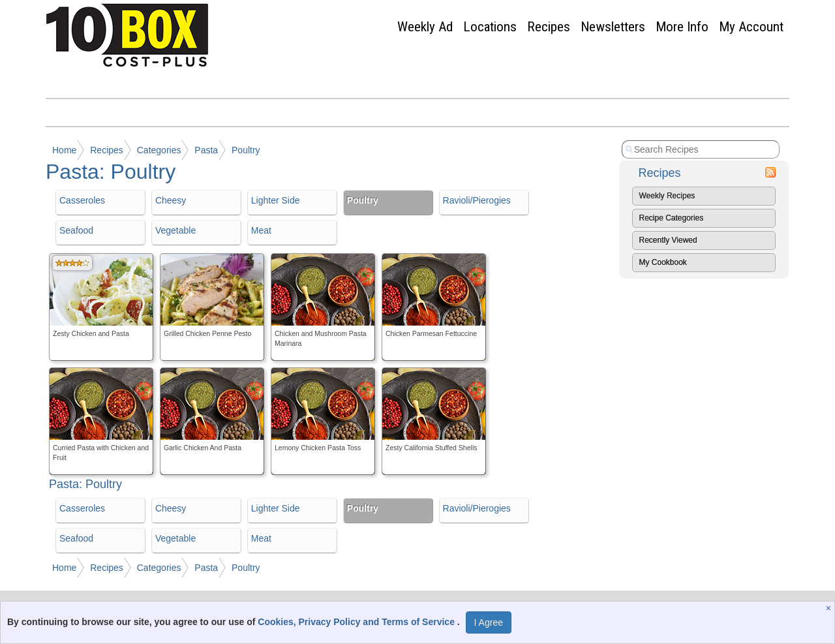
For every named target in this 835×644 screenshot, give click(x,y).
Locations (490, 27)
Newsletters (613, 27)
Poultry (246, 150)
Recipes (549, 27)
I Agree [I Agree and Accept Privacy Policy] (489, 622)
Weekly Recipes (667, 196)
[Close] (830, 608)
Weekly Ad (425, 27)
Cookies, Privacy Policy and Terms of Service (357, 622)
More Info (682, 27)
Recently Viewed (668, 240)
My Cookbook (663, 262)
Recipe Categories (672, 218)
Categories (159, 150)
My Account (751, 27)
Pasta (206, 150)
